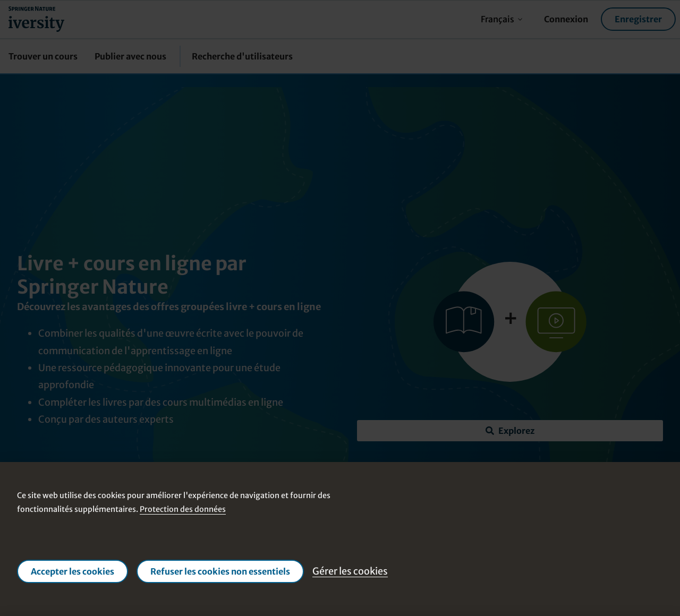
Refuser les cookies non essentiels (220, 571)
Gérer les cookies (350, 571)
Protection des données (183, 509)
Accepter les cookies (73, 571)
